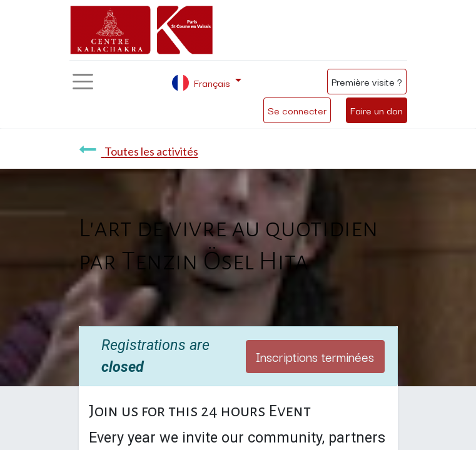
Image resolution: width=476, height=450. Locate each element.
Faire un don (377, 110)
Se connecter (297, 110)
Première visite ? (367, 81)
